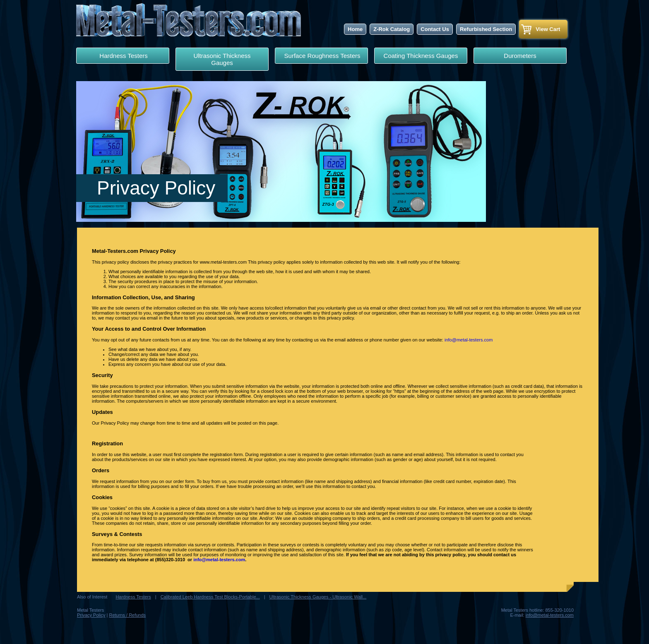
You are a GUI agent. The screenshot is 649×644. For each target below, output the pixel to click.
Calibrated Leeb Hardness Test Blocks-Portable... (210, 597)
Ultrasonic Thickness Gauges (222, 59)
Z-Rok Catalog (392, 29)
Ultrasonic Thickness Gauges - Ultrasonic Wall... (318, 597)
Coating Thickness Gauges (421, 56)
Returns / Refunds (127, 615)
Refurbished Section (486, 29)
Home (355, 29)
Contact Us (435, 29)
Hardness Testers (123, 56)
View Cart (548, 29)
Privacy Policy (91, 615)
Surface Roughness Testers (321, 56)
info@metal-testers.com (469, 340)
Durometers (520, 56)
